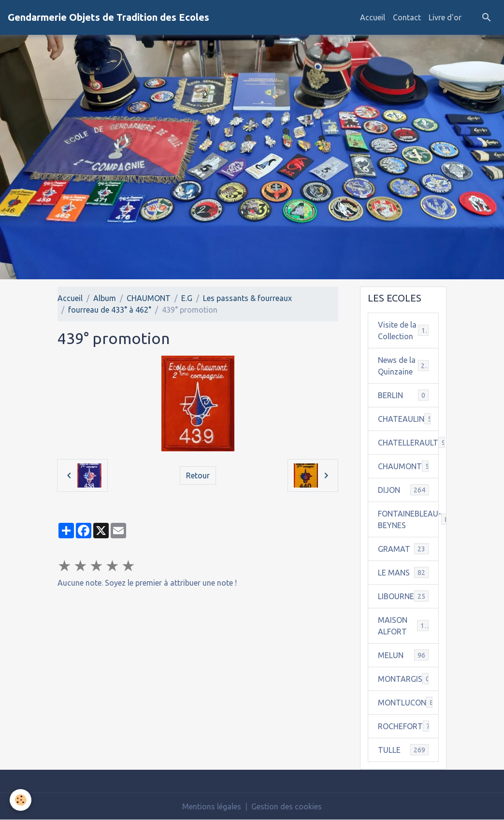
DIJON (403, 490)
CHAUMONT (149, 298)
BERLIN (403, 395)
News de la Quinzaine (403, 366)
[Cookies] (21, 800)
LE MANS (403, 572)
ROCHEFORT (406, 726)
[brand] (108, 17)
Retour (198, 475)
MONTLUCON (408, 702)
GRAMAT (403, 549)
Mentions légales (212, 806)
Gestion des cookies (287, 806)
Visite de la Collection (403, 331)
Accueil (373, 17)
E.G (187, 298)
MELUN (403, 655)
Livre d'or (445, 17)
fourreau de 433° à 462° (110, 310)
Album (105, 298)
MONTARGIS (404, 679)
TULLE (403, 750)
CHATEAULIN (408, 419)
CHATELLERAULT (408, 442)
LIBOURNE (403, 596)
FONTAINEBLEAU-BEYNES (408, 519)
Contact (407, 17)
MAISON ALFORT (403, 626)
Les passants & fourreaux (247, 298)
